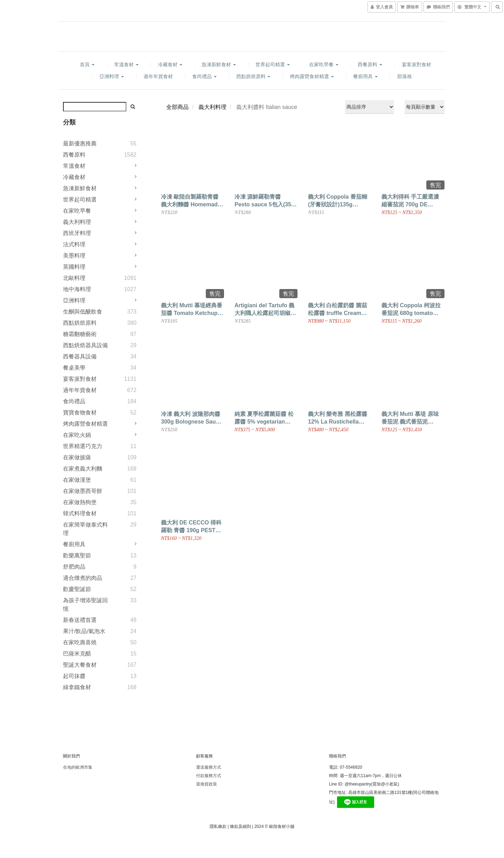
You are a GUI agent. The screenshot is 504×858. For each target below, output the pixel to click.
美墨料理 (74, 256)
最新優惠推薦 (80, 143)
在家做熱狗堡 (80, 502)
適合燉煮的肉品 (83, 578)
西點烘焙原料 (253, 76)
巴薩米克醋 (77, 654)
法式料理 (74, 244)
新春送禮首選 (80, 620)
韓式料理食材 (80, 513)
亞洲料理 (112, 76)
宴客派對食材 (416, 64)
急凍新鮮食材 (219, 64)
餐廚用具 (365, 76)
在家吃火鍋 (77, 435)
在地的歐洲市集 (78, 767)
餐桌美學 (74, 368)
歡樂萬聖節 (77, 555)
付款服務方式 (209, 776)
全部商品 (177, 107)
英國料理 (74, 267)
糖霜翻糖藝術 (80, 334)
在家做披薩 (77, 457)
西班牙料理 (77, 233)
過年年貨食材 (158, 76)
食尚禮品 (204, 76)
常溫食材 (126, 64)
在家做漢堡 (77, 480)
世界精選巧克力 (83, 446)
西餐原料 (370, 64)
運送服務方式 (209, 767)
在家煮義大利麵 (83, 469)
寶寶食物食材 (80, 413)
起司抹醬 (74, 676)
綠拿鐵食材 (77, 687)
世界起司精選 (273, 64)
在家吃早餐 (324, 64)
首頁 (87, 64)
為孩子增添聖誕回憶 (85, 605)
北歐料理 (74, 278)
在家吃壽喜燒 (80, 642)
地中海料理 (77, 289)
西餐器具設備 (80, 356)
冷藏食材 (170, 64)
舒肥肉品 (74, 567)
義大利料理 (77, 222)
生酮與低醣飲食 (83, 312)
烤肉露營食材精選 (312, 76)
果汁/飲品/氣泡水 (84, 631)
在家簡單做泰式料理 (85, 529)
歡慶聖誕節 (77, 589)
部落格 (405, 76)
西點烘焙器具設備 (85, 345)
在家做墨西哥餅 (83, 491)
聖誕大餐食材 (80, 665)
